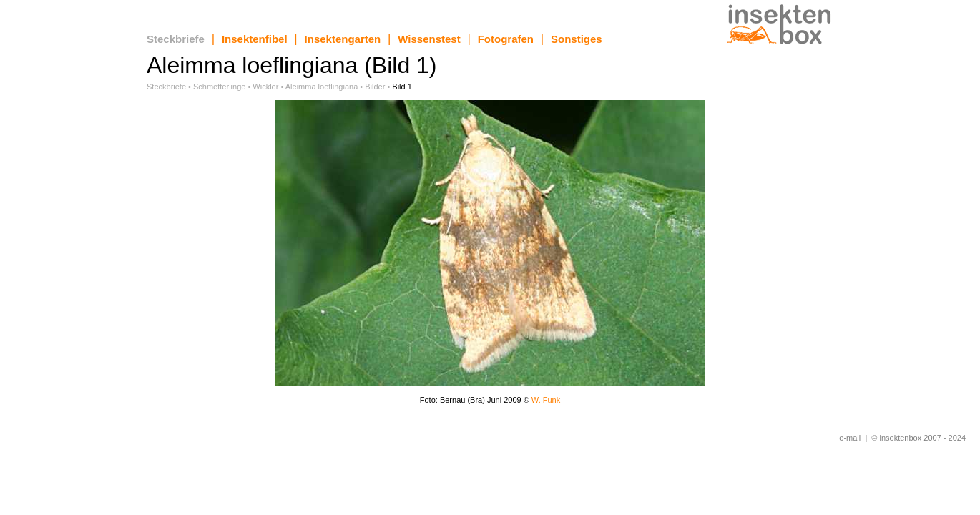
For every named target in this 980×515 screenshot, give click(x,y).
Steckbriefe (176, 39)
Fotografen (506, 39)
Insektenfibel (255, 39)
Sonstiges (577, 39)
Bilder (375, 87)
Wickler (265, 87)
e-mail (850, 438)
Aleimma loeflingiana (322, 87)
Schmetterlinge (219, 87)
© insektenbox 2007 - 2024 (918, 438)
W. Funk (546, 400)
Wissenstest (429, 39)
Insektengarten (343, 39)
